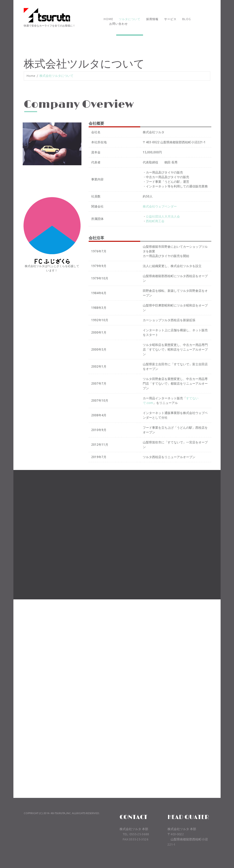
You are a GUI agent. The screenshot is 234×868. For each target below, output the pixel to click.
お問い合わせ (119, 24)
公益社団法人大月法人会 (168, 216)
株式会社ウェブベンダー (165, 206)
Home (108, 19)
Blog (187, 19)
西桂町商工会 (160, 221)
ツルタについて (130, 19)
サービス (170, 19)
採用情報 (152, 19)
